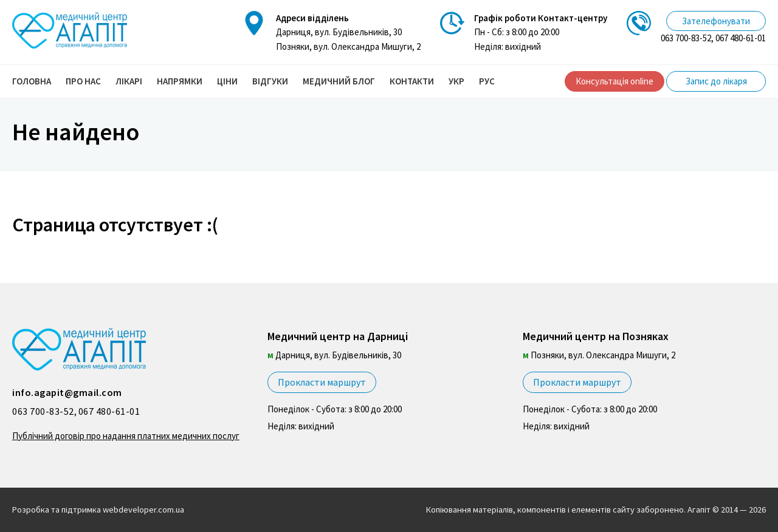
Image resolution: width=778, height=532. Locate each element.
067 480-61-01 (741, 38)
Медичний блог (339, 81)
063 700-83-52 (686, 38)
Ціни (227, 81)
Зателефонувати (716, 21)
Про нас (83, 81)
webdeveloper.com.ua (143, 510)
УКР (456, 81)
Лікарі (129, 81)
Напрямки (180, 81)
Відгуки (270, 81)
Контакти (412, 81)
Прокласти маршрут (322, 382)
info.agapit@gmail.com (67, 392)
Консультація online (614, 81)
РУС (487, 81)
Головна (32, 81)
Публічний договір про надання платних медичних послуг (126, 436)
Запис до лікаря (716, 81)
